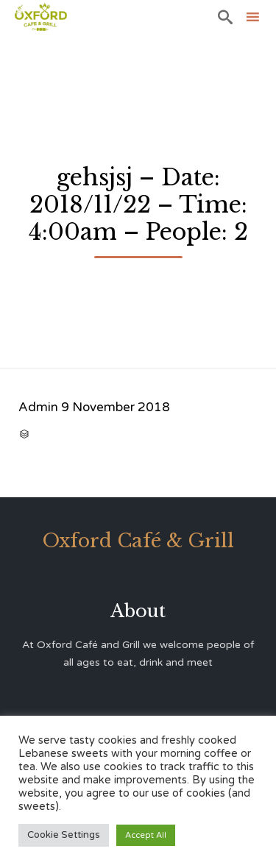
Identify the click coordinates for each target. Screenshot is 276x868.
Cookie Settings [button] (64, 835)
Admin (38, 407)
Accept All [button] (146, 835)
